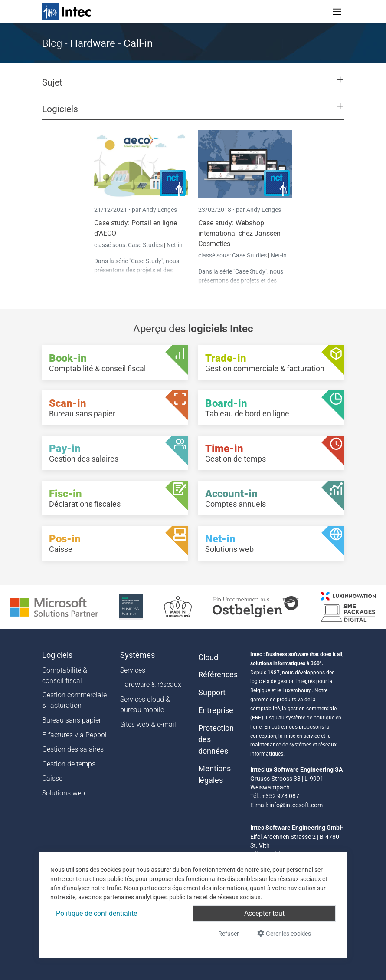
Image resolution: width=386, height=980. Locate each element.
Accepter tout (264, 913)
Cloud (208, 657)
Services (133, 670)
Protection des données (216, 740)
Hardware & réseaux (151, 685)
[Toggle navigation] (337, 12)
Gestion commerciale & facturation (74, 700)
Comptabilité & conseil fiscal (65, 675)
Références (218, 675)
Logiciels (57, 655)
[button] (193, 86)
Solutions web (64, 793)
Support (212, 693)
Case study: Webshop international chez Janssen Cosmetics (239, 233)
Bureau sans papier (72, 720)
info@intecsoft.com (296, 805)
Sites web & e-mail (148, 724)
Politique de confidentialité (96, 913)
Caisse (52, 778)
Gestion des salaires (73, 749)
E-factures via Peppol (74, 735)
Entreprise (216, 710)
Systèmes (137, 655)
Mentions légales (214, 774)
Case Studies (146, 245)
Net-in (175, 245)
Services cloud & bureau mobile (145, 704)
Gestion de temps (69, 764)
